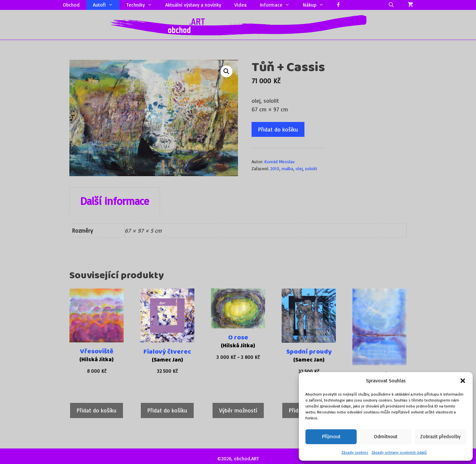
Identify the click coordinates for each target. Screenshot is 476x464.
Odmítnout (386, 436)
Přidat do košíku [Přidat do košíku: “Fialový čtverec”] (167, 410)
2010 (275, 168)
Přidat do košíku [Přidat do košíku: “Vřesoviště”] (97, 410)
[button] (463, 381)
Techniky (142, 5)
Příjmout (331, 436)
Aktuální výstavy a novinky (193, 5)
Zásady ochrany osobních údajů (399, 452)
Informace (278, 5)
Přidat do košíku (278, 129)
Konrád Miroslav (280, 161)
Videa (240, 5)
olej (299, 168)
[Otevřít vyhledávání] (391, 5)
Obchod (71, 5)
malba (287, 168)
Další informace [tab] (115, 201)
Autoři (106, 5)
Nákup (317, 5)
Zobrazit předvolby (440, 436)
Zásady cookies (355, 452)
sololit (311, 168)
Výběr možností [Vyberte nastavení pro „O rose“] (238, 410)
